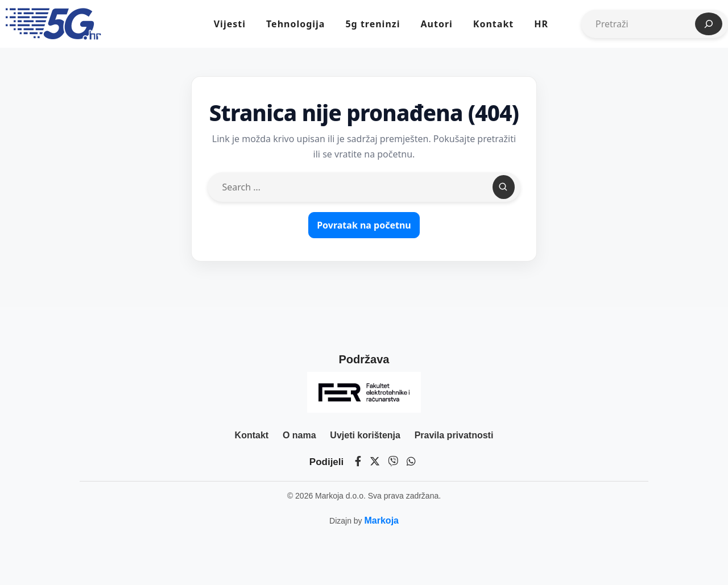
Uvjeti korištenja (365, 435)
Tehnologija (295, 24)
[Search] (504, 187)
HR (541, 24)
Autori (436, 24)
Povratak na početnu (364, 225)
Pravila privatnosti (454, 435)
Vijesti (230, 24)
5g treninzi (373, 24)
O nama (299, 435)
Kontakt (493, 24)
